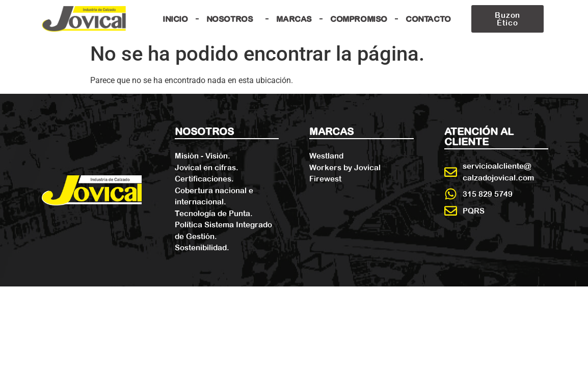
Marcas (294, 19)
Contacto (428, 19)
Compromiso (359, 19)
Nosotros (232, 19)
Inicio (175, 19)
